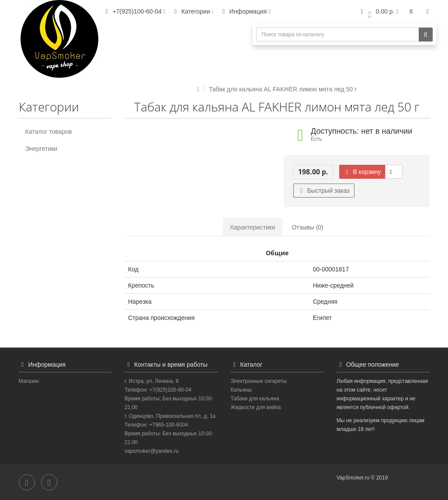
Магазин (29, 381)
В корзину (362, 172)
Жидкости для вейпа (256, 407)
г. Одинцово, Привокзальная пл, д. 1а (170, 416)
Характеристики (253, 227)
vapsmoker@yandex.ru (152, 451)
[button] (378, 12)
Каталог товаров (49, 132)
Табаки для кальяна (255, 399)
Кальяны (241, 390)
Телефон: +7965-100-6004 (156, 425)
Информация (245, 11)
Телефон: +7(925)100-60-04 (158, 390)
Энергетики (42, 149)
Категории (193, 11)
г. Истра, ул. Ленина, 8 (152, 381)
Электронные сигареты (259, 381)
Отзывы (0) (307, 227)
